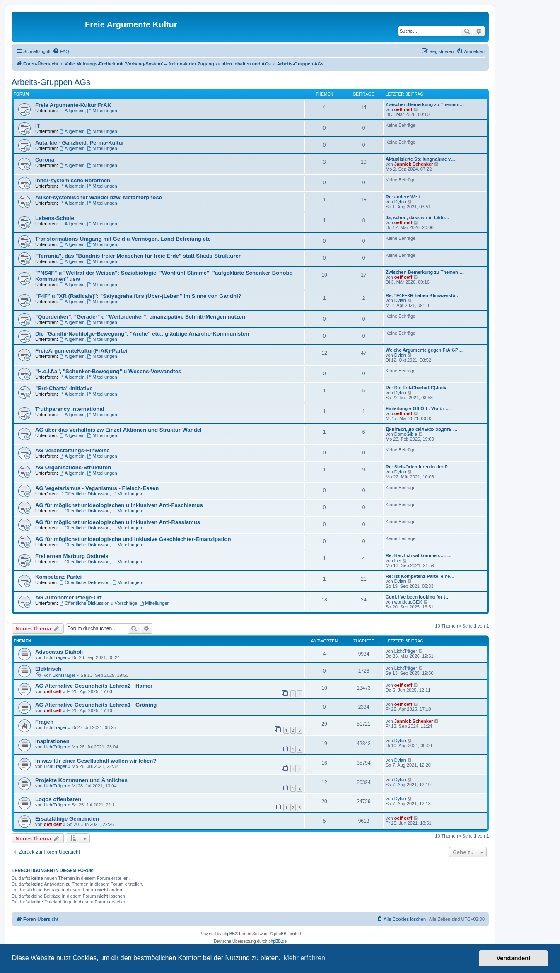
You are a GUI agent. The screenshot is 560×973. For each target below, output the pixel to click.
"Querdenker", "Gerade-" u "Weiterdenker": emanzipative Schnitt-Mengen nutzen (140, 317)
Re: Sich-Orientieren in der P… (419, 467)
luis (398, 560)
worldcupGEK (408, 602)
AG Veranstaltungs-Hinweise (72, 450)
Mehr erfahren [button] (304, 958)
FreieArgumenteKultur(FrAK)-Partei (81, 351)
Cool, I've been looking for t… (418, 597)
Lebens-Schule (55, 218)
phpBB (229, 934)
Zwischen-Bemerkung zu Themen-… (425, 104)
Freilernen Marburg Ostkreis (72, 556)
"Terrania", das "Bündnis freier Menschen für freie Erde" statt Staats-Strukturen (139, 256)
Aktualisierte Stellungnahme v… (420, 159)
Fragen (44, 722)
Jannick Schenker (414, 164)
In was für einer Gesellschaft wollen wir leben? (96, 761)
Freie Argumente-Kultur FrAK (73, 105)
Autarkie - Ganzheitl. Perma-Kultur (80, 143)
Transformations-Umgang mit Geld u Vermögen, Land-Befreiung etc (123, 239)
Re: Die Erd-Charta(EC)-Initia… (419, 388)
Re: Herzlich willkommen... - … (419, 555)
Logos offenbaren (58, 799)
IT (38, 126)
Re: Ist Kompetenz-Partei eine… (420, 576)
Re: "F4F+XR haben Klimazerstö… (423, 295)
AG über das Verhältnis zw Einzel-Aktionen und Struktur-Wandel (118, 430)
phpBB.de (278, 941)
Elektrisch (48, 669)
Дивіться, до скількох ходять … (421, 429)
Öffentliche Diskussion (84, 494)
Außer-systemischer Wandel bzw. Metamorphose (99, 197)
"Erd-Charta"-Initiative (64, 388)
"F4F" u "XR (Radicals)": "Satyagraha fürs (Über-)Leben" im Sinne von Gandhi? (138, 296)
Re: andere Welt (403, 197)
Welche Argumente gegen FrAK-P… (424, 350)
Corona (45, 160)
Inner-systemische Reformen (73, 180)
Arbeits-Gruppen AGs (51, 82)
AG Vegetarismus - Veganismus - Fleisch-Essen (97, 488)
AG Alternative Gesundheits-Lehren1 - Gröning (96, 705)
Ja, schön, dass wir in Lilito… (418, 217)
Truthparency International (70, 409)
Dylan (400, 202)
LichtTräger (55, 657)
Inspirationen (52, 741)
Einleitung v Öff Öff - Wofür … (418, 408)
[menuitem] (61, 51)
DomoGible (406, 434)
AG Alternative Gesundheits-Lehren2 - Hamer (94, 686)
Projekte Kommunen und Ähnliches (81, 780)
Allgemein (72, 111)
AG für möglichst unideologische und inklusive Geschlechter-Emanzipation (133, 539)
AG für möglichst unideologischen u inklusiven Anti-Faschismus (119, 505)
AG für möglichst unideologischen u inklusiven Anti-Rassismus (118, 522)
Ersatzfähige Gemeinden (67, 819)
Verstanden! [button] (514, 958)
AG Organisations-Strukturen (73, 467)
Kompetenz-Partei (58, 577)
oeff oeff (403, 109)
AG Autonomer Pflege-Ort (69, 598)
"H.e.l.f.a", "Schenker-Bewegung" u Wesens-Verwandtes (108, 371)
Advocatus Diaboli (59, 652)
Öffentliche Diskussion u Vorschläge (98, 603)
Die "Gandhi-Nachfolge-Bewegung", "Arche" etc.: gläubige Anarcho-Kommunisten (142, 334)
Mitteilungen (102, 111)
